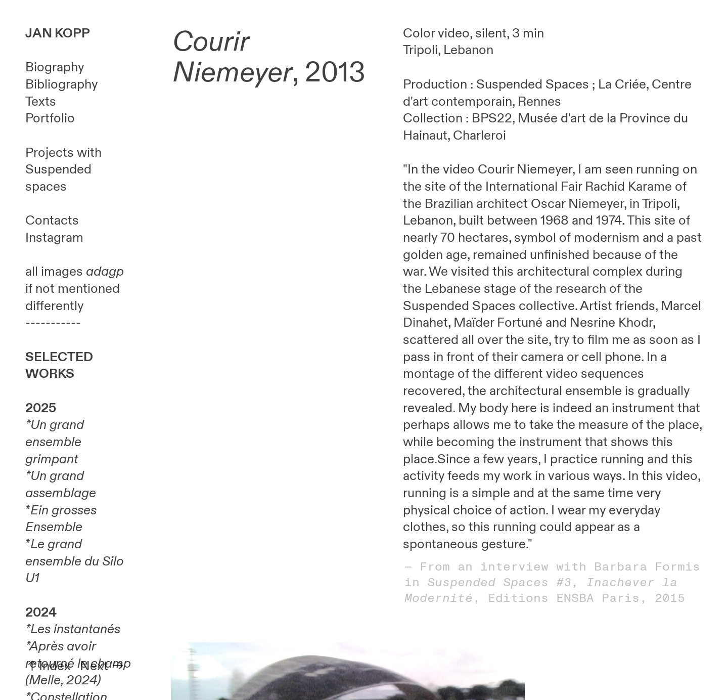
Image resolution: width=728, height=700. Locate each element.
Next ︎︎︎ (102, 666)
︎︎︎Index (48, 666)
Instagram (54, 238)
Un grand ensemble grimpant (55, 442)
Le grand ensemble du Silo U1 (75, 561)
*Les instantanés (73, 629)
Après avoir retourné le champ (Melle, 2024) (78, 663)
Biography (55, 67)
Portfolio (50, 118)
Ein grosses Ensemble (61, 519)
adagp (105, 272)
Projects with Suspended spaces (63, 170)
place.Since (437, 459)
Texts (41, 102)
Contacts (52, 221)
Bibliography (61, 84)
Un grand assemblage (61, 485)
